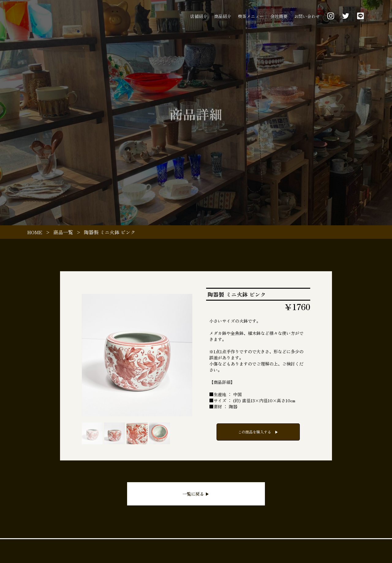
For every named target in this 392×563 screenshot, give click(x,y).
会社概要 (279, 16)
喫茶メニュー (251, 16)
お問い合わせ (307, 16)
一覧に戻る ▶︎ (196, 494)
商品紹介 (223, 16)
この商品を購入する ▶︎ (258, 432)
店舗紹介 (199, 16)
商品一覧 (63, 232)
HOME (35, 232)
